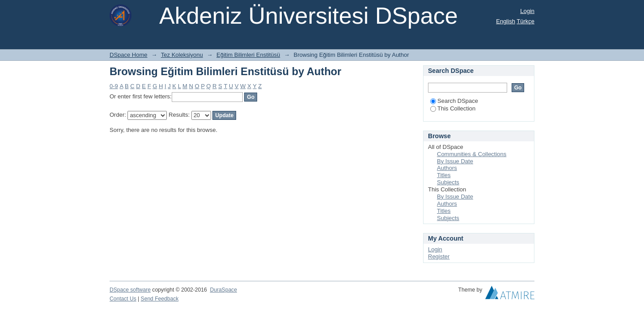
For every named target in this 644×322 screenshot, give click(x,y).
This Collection (453, 108)
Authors (447, 168)
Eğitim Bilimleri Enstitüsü (248, 55)
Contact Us (123, 299)
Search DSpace (454, 101)
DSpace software (130, 290)
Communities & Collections (472, 154)
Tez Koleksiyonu (182, 55)
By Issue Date (455, 161)
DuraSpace (223, 290)
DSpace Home (129, 55)
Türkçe (525, 21)
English (506, 21)
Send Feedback (160, 299)
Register (439, 256)
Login (527, 11)
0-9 (114, 86)
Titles (444, 175)
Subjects (448, 182)
